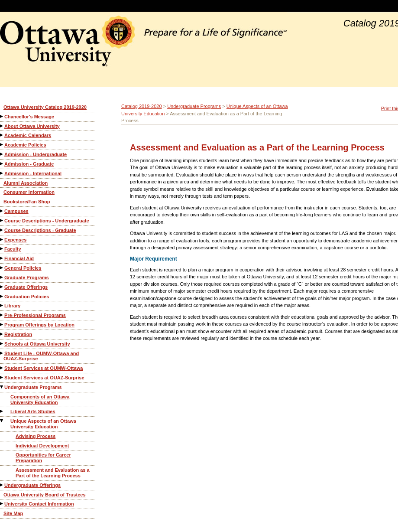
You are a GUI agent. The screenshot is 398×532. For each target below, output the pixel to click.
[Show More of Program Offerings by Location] (2, 325)
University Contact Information (39, 504)
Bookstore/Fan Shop (27, 202)
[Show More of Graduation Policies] (2, 296)
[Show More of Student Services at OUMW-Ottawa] (2, 368)
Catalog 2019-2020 (142, 106)
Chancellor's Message (29, 117)
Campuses (16, 211)
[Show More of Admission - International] (2, 173)
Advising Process (36, 436)
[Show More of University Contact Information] (2, 504)
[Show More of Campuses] (2, 211)
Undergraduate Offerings (32, 485)
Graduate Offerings (26, 287)
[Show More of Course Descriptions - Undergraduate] (2, 220)
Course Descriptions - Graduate (40, 230)
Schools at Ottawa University (37, 344)
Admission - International (33, 173)
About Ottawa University (32, 126)
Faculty (13, 249)
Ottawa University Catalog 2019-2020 (45, 107)
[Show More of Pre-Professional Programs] (2, 315)
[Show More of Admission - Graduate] (2, 164)
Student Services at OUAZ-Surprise (44, 378)
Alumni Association (26, 183)
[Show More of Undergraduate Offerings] (2, 485)
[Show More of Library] (2, 305)
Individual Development (42, 446)
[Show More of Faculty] (2, 249)
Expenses (15, 240)
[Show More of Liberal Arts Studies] (2, 411)
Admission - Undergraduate (36, 154)
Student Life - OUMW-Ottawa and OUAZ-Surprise (41, 356)
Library (12, 306)
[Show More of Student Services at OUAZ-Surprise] (2, 377)
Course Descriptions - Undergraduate (47, 221)
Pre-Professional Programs (35, 315)
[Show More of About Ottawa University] (2, 126)
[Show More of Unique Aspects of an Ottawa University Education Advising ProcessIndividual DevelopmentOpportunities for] (2, 421)
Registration (18, 334)
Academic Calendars (28, 135)
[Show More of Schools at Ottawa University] (2, 344)
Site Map (13, 513)
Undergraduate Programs (33, 387)
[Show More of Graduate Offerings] (2, 287)
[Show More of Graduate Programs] (2, 277)
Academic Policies (25, 145)
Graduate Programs (27, 277)
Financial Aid (19, 258)
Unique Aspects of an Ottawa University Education (43, 424)
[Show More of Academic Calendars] (2, 135)
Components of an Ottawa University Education (40, 400)
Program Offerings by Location (39, 325)
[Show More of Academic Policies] (2, 145)
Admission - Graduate (29, 164)
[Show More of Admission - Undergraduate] (2, 154)
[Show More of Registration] (2, 334)
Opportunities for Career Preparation (43, 458)
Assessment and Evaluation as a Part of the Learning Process (53, 473)
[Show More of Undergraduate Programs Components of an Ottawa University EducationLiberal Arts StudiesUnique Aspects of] (2, 387)
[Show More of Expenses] (2, 240)
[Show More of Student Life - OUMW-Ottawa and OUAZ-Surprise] (2, 353)
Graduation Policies (27, 297)
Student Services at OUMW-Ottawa (44, 368)
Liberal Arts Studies (33, 411)
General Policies (23, 268)
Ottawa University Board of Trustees (45, 495)
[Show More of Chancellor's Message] (2, 116)
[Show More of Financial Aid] (2, 258)
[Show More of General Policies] (2, 268)
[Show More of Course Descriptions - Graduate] (2, 230)
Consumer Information (29, 192)
